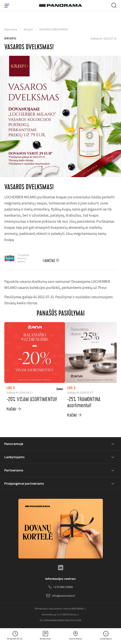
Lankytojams (14, 457)
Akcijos (28, 29)
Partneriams (14, 470)
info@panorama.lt (61, 596)
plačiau (11, 409)
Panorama (11, 29)
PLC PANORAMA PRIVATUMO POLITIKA (60, 620)
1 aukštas (49, 261)
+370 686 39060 (61, 587)
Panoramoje (14, 444)
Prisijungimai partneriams (24, 483)
